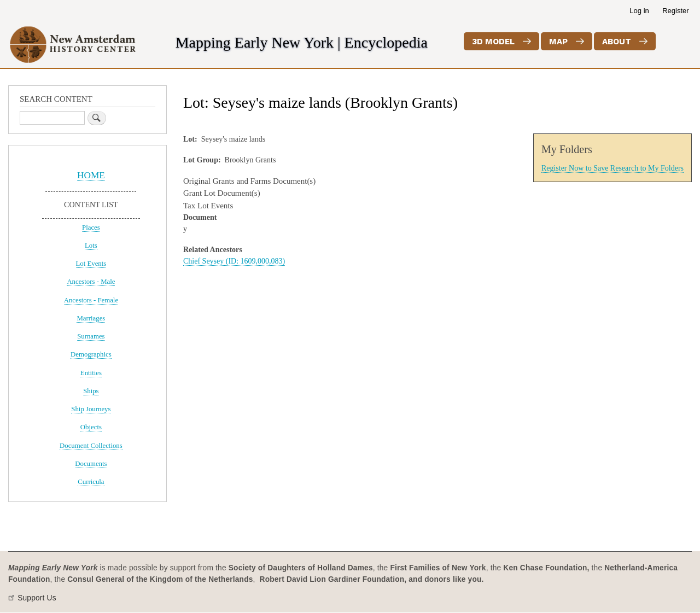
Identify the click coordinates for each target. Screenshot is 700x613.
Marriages (91, 318)
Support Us (37, 598)
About (617, 42)
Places (91, 227)
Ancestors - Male (91, 282)
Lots (91, 246)
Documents (91, 464)
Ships (91, 391)
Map (558, 42)
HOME (91, 175)
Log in (639, 11)
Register (675, 11)
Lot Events (91, 264)
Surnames (91, 336)
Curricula (91, 482)
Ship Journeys (91, 409)
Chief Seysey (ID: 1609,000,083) (234, 261)
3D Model (493, 42)
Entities (91, 373)
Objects (91, 427)
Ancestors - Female (91, 300)
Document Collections (91, 446)
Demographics (91, 354)
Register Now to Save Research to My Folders (612, 168)
